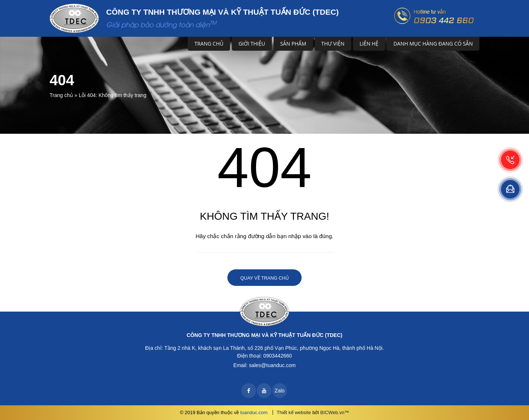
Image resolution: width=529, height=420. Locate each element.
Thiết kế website (294, 412)
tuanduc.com (254, 412)
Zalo (279, 391)
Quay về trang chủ (264, 278)
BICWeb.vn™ (335, 412)
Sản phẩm (293, 44)
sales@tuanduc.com (272, 365)
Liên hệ (369, 44)
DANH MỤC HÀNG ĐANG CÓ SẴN (433, 44)
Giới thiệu (252, 44)
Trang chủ (209, 44)
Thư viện (333, 44)
